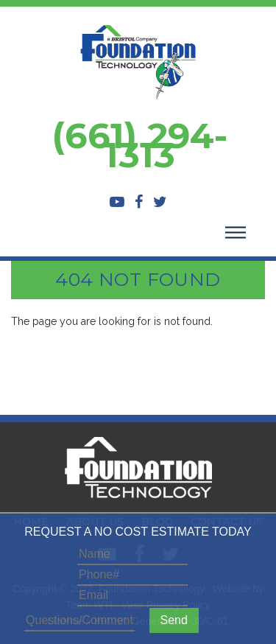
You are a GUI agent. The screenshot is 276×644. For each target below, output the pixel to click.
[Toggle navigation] (236, 234)
